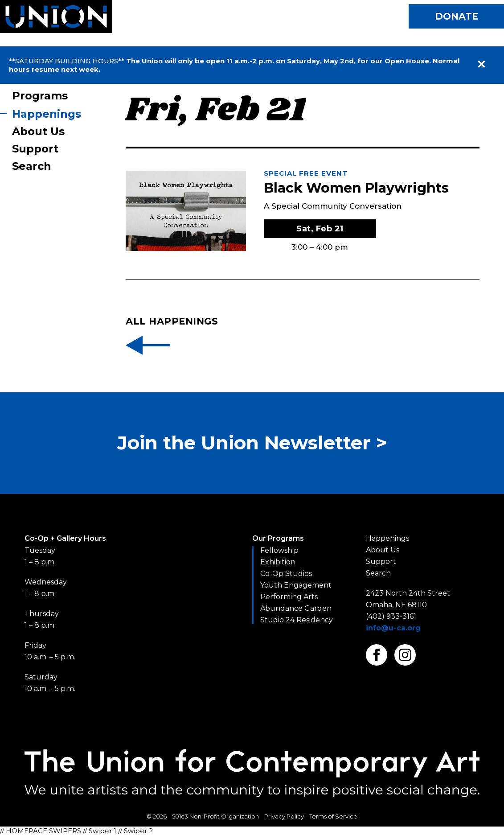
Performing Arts (289, 597)
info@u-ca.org (393, 628)
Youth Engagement (296, 585)
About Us (38, 131)
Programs (40, 96)
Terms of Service (333, 816)
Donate (457, 16)
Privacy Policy (284, 816)
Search (32, 166)
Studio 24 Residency (297, 620)
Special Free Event (306, 173)
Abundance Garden (296, 608)
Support (35, 149)
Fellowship (279, 550)
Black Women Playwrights (356, 188)
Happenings (47, 114)
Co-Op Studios (286, 574)
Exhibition (278, 562)
